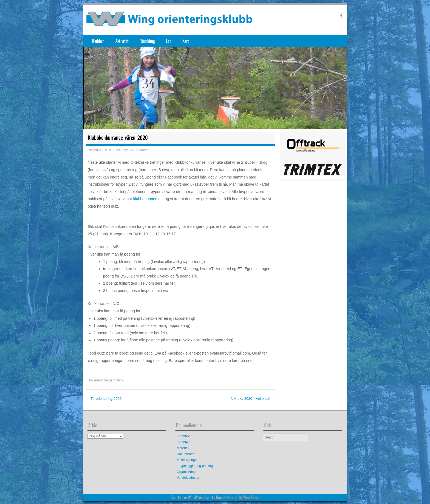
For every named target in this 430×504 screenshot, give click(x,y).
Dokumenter (186, 454)
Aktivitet (122, 41)
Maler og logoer (188, 460)
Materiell (183, 448)
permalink (116, 380)
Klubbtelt (183, 442)
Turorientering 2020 (104, 399)
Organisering (186, 472)
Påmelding (147, 41)
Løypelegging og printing (195, 466)
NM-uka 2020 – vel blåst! (253, 399)
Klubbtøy (183, 436)
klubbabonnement (148, 199)
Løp (169, 41)
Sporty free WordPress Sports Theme (198, 497)
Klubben (98, 41)
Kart (186, 41)
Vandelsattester (188, 478)
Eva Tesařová (139, 150)
